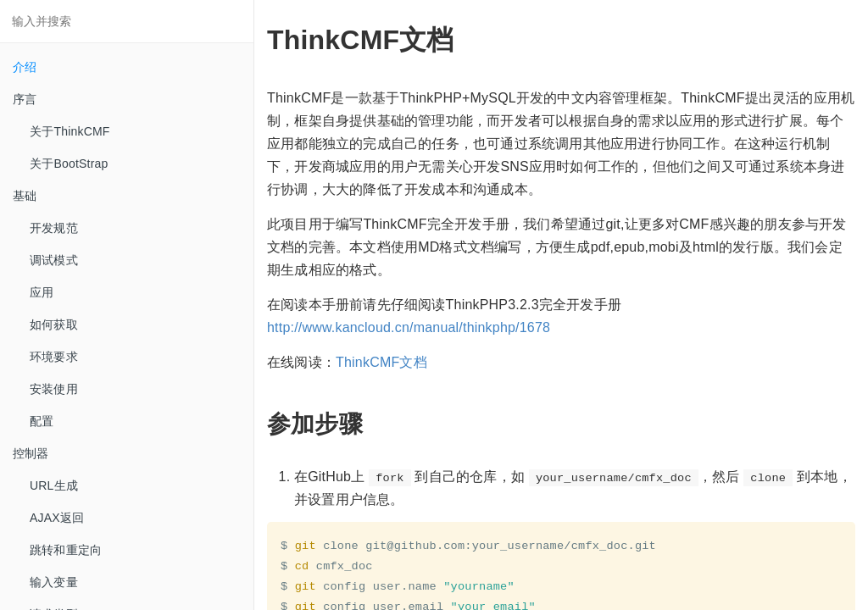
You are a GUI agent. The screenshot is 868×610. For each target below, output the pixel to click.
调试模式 (54, 260)
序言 (25, 99)
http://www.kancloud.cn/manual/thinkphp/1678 (409, 327)
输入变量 (54, 582)
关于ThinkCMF (70, 131)
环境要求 (54, 357)
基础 (25, 196)
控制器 (31, 453)
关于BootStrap (69, 164)
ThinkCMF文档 (381, 362)
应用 (42, 292)
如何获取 (54, 324)
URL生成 (54, 485)
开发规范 (54, 228)
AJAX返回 (57, 518)
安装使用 (54, 389)
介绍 (25, 67)
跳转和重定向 (66, 550)
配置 (42, 421)
